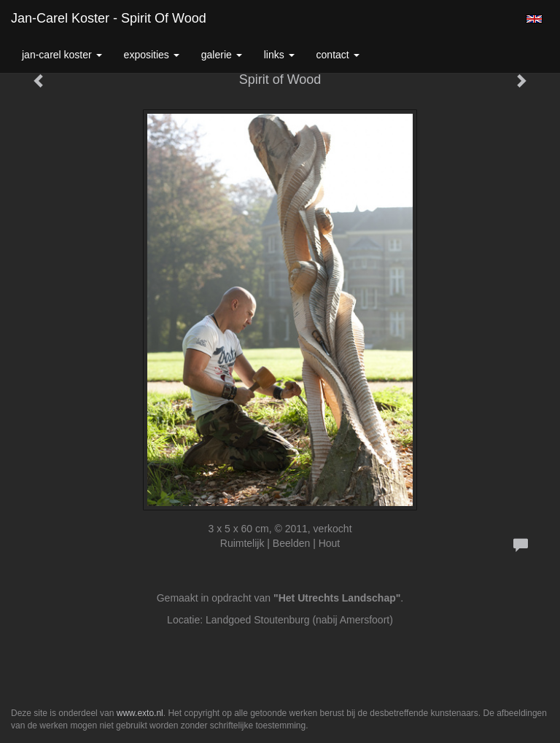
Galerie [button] (222, 55)
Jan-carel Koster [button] (62, 55)
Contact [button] (338, 55)
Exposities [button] (152, 55)
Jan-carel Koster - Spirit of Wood (109, 18)
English (534, 19)
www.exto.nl (140, 713)
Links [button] (279, 55)
